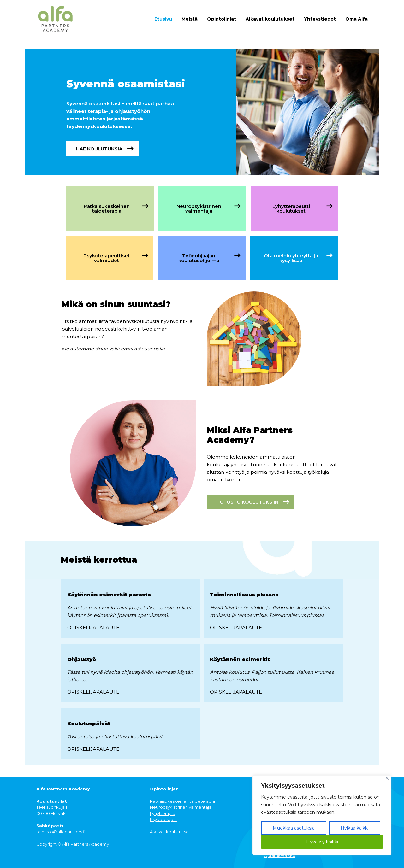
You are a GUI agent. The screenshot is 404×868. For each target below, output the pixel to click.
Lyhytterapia (163, 813)
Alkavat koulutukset (270, 19)
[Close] (387, 778)
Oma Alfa (356, 19)
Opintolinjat (222, 19)
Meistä (190, 19)
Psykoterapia (163, 819)
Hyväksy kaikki (322, 842)
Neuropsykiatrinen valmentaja (181, 807)
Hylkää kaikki (355, 828)
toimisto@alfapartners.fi (61, 832)
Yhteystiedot (320, 19)
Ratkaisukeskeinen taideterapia (182, 801)
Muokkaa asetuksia (294, 828)
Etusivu (163, 19)
